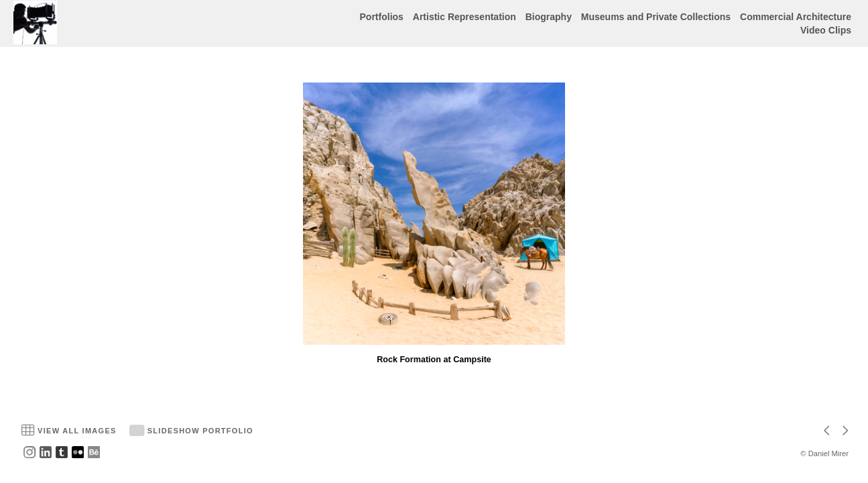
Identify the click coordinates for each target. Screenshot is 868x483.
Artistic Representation (464, 17)
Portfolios (382, 17)
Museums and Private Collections (656, 17)
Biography (549, 17)
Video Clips (826, 30)
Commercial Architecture (796, 17)
